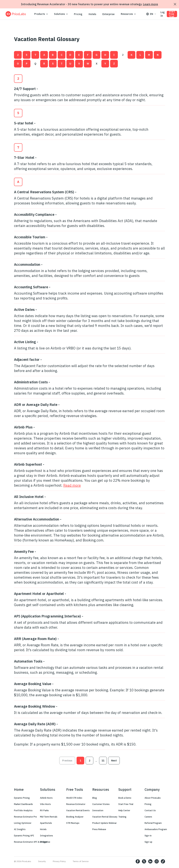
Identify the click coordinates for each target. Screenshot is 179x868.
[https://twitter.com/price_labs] (144, 861)
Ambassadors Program (156, 829)
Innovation (98, 810)
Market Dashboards (23, 804)
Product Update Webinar (104, 823)
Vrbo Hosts (45, 804)
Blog (95, 798)
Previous (67, 761)
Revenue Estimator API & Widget (31, 842)
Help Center (124, 810)
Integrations (46, 836)
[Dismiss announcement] (175, 4)
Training (122, 817)
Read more (72, 485)
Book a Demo (125, 798)
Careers (148, 817)
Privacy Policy (59, 861)
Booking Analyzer (75, 817)
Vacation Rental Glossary (105, 817)
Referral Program (153, 823)
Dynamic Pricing (22, 798)
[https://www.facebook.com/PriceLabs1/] (138, 861)
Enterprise (108, 14)
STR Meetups (73, 823)
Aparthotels (46, 823)
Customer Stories (101, 804)
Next (114, 761)
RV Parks (44, 810)
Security (42, 861)
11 (103, 761)
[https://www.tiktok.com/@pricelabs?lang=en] (163, 861)
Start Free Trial (172, 14)
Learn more (151, 4)
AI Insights (20, 829)
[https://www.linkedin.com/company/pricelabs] (150, 861)
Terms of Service (81, 861)
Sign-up (148, 842)
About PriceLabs (153, 798)
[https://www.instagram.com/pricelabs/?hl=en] (157, 861)
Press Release (99, 829)
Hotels (92, 14)
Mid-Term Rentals (49, 817)
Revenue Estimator (76, 804)
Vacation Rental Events (78, 810)
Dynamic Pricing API (24, 836)
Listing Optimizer (23, 823)
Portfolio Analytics (23, 810)
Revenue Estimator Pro (25, 817)
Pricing (78, 14)
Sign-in (148, 836)
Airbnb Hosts (46, 798)
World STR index (74, 798)
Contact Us (150, 810)
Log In (163, 14)
